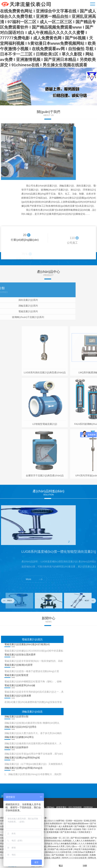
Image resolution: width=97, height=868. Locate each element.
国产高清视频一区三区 (62, 855)
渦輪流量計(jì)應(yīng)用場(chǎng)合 (23, 768)
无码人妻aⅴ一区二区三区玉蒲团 (81, 846)
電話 (61, 864)
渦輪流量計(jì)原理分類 (16, 717)
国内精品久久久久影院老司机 (59, 852)
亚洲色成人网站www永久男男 (51, 846)
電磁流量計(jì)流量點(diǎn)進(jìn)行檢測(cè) (27, 644)
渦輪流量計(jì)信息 (32, 712)
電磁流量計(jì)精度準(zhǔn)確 (20, 685)
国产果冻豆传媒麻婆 (80, 838)
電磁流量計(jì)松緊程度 (16, 675)
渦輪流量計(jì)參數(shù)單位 (19, 737)
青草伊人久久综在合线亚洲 (74, 858)
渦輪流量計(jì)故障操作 (16, 747)
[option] (48, 87)
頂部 (85, 864)
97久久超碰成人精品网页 (49, 858)
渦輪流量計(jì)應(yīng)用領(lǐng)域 (22, 758)
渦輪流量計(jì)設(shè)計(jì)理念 (21, 727)
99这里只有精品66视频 (85, 849)
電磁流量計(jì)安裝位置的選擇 (20, 655)
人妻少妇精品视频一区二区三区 (55, 838)
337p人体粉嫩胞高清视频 (66, 844)
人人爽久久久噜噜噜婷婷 (84, 841)
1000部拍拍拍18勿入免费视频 (58, 841)
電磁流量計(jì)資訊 (32, 639)
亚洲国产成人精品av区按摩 (60, 849)
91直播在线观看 (81, 855)
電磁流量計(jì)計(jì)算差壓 (18, 696)
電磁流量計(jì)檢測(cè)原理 (18, 665)
